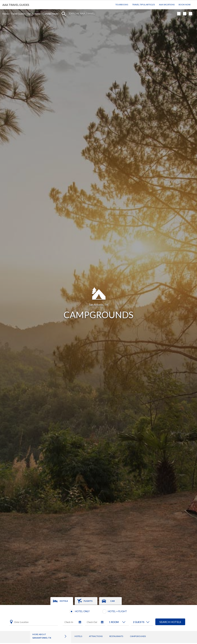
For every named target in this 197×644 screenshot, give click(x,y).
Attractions (96, 636)
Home (6, 14)
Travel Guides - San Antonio (26, 14)
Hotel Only (82, 611)
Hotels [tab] (64, 601)
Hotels (78, 636)
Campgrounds (138, 636)
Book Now (185, 5)
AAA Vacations (167, 5)
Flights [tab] (88, 601)
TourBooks (122, 5)
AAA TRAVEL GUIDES (16, 5)
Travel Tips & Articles (144, 5)
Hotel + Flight (117, 611)
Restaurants (116, 636)
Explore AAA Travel (82, 14)
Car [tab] (112, 601)
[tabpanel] (99, 618)
